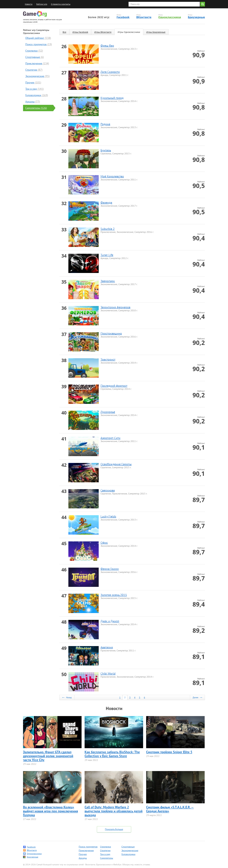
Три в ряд (105, 855)
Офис (104, 543)
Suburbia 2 (108, 229)
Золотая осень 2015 (114, 595)
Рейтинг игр (42, 4)
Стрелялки (106, 847)
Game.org (35, 14)
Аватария (107, 648)
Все (64, 32)
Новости (29, 4)
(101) (33, 83)
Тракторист (108, 360)
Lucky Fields (108, 517)
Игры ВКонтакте (103, 32)
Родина (105, 124)
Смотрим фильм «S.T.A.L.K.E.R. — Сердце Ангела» (170, 809)
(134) (37, 64)
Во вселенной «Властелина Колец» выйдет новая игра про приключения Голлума (50, 811)
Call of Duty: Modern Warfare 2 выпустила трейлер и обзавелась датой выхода (114, 811)
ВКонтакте (144, 17)
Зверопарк (108, 281)
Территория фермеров (115, 308)
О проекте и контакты (61, 4)
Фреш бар (107, 46)
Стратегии (105, 851)
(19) (39, 45)
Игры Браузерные (156, 32)
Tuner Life (107, 255)
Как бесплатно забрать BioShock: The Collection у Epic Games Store (112, 754)
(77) (33, 102)
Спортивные (128, 847)
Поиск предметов (88, 847)
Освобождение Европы (116, 465)
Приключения (86, 851)
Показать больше (114, 830)
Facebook (123, 17)
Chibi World (108, 674)
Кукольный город (112, 98)
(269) (37, 96)
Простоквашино (111, 334)
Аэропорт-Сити (110, 438)
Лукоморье (108, 412)
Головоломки (128, 855)
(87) (34, 70)
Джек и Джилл (110, 621)
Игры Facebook (80, 32)
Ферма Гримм (110, 569)
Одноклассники (170, 17)
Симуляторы (107, 858)
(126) (36, 108)
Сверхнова (108, 491)
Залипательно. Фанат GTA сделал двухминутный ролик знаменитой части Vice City (48, 756)
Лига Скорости (110, 72)
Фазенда (106, 203)
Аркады (83, 858)
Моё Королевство (112, 177)
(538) (38, 38)
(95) (37, 76)
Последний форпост (114, 386)
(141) (34, 89)
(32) (34, 51)
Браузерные (196, 17)
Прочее (83, 855)
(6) (35, 57)
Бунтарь (106, 151)
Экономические (130, 851)
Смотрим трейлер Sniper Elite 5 (169, 752)
